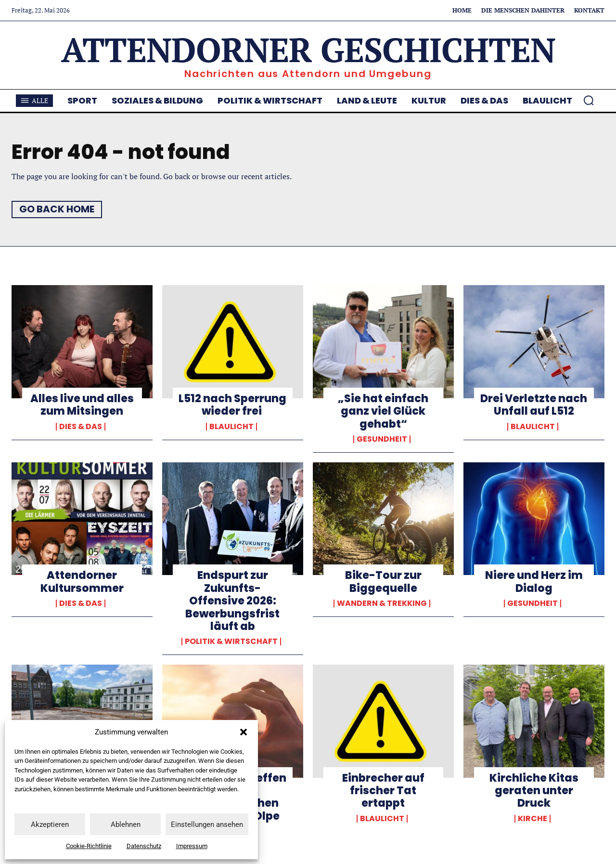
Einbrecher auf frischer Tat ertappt (383, 791)
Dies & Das (81, 427)
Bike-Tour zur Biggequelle (383, 582)
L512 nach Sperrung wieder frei (232, 405)
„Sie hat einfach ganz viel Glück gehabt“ (383, 411)
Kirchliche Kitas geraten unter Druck (534, 791)
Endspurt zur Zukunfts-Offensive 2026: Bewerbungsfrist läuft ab (232, 601)
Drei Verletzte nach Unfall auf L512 (534, 405)
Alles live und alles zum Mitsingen (82, 405)
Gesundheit (382, 439)
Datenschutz (144, 846)
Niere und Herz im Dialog (534, 582)
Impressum (192, 846)
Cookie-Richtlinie (89, 846)
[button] (244, 732)
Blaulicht (231, 427)
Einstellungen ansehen (207, 825)
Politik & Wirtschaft (231, 641)
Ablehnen (126, 825)
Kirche (533, 819)
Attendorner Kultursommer (82, 582)
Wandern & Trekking (382, 603)
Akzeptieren (50, 825)
